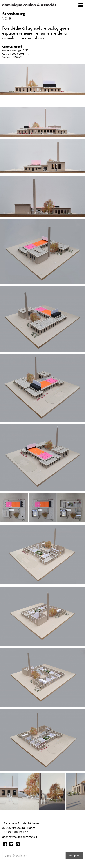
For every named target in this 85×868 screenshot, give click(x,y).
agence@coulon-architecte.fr (20, 837)
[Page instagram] (18, 844)
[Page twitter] (11, 844)
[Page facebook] (5, 844)
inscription (74, 855)
